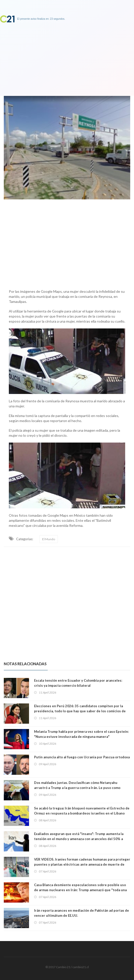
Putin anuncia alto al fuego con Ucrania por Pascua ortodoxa (82, 757)
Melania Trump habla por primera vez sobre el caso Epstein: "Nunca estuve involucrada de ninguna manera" (81, 734)
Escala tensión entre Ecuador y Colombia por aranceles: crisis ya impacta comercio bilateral (78, 683)
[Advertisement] (67, 243)
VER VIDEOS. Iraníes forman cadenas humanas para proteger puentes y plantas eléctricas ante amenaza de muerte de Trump (82, 864)
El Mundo (49, 539)
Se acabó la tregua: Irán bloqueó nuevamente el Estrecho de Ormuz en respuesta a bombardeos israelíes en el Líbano (82, 811)
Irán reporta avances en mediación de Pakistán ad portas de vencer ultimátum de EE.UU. (82, 913)
